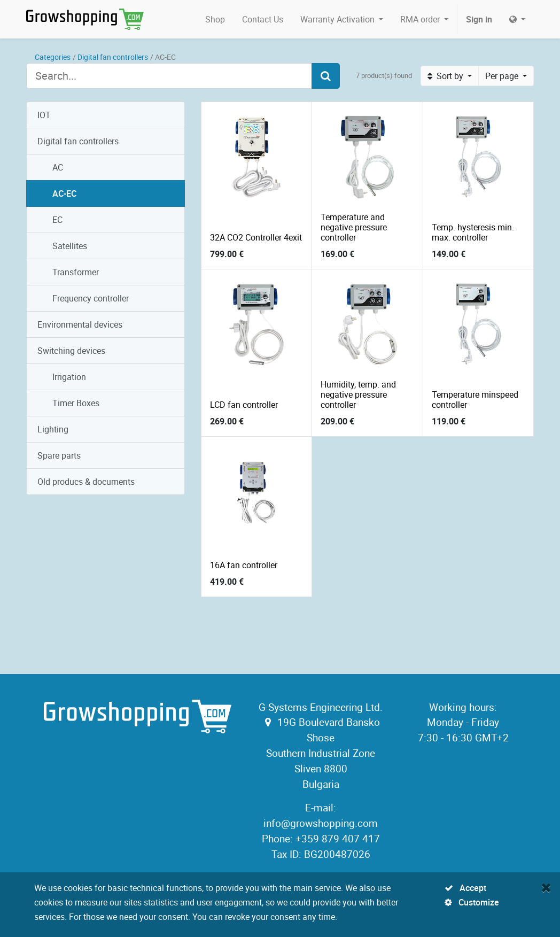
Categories (53, 57)
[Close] (546, 887)
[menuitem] (215, 19)
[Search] (326, 76)
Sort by (446, 76)
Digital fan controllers (113, 57)
